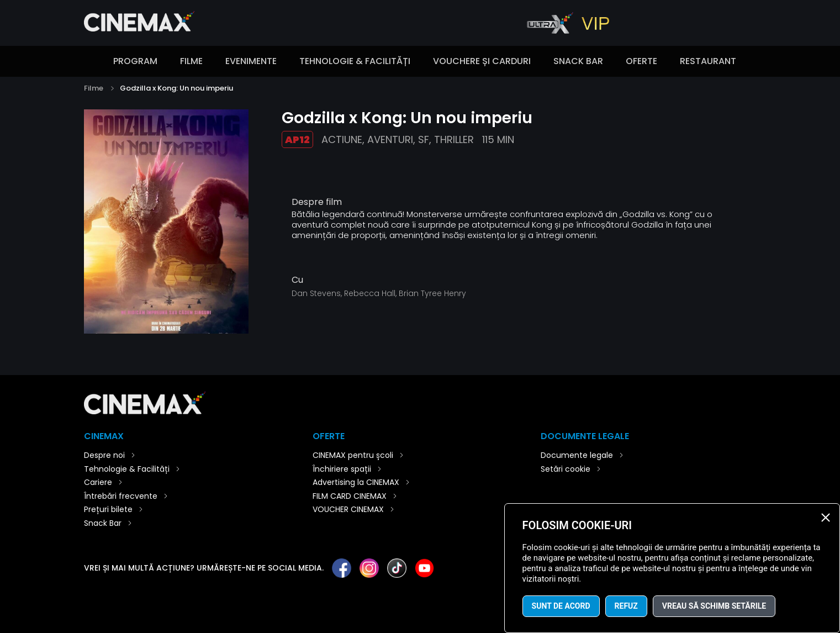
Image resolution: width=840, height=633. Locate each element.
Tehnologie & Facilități (355, 61)
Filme (191, 61)
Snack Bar (578, 61)
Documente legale (577, 455)
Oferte (641, 61)
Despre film (317, 202)
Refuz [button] (626, 606)
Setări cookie (566, 469)
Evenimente (251, 61)
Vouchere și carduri (482, 61)
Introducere (89, 61)
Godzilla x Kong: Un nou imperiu (176, 88)
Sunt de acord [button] (561, 606)
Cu (297, 280)
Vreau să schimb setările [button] (714, 606)
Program (135, 61)
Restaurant (708, 61)
